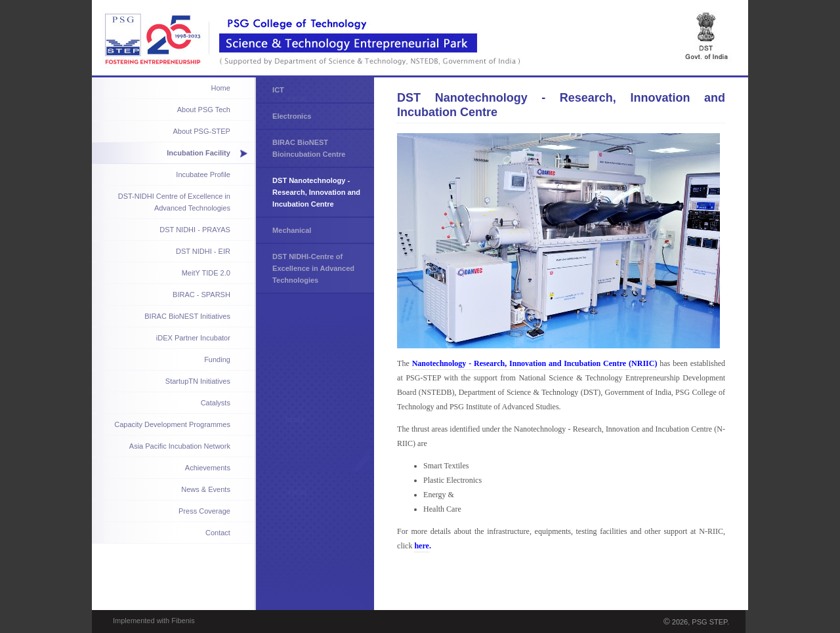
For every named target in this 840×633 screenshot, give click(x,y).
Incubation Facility (199, 153)
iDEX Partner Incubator (193, 338)
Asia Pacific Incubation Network (180, 446)
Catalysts (216, 403)
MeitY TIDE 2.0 (206, 273)
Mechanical (292, 230)
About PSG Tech (204, 110)
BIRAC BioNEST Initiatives (187, 316)
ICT (278, 90)
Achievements (208, 468)
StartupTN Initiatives (198, 381)
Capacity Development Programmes (172, 424)
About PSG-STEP (201, 131)
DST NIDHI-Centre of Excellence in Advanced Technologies (313, 268)
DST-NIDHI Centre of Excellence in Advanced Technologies (174, 202)
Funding (217, 359)
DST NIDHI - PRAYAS (195, 230)
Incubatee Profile (203, 174)
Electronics (292, 116)
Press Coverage (204, 511)
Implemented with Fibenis (154, 621)
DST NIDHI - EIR (203, 251)
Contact (218, 533)
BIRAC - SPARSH (201, 295)
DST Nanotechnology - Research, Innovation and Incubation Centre (316, 192)
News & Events (206, 489)
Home (221, 88)
